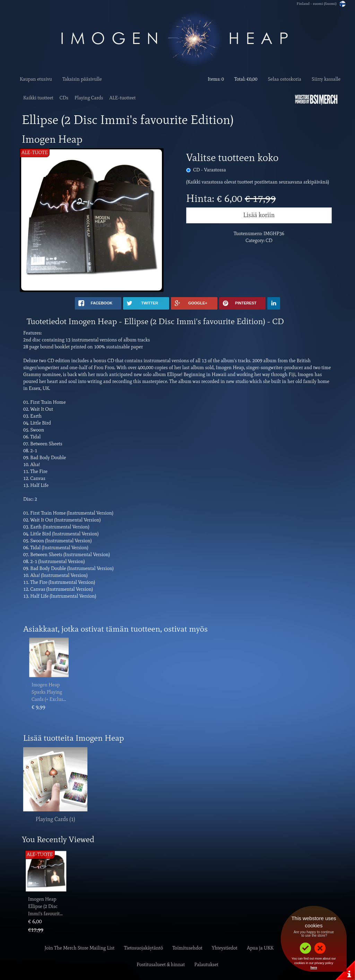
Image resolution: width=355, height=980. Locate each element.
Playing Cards (89, 98)
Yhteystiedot (225, 948)
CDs (64, 98)
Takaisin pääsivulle (82, 79)
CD (210, 170)
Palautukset (206, 965)
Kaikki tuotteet (38, 98)
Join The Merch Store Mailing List (79, 948)
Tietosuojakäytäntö (144, 948)
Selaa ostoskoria (284, 79)
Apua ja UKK (260, 948)
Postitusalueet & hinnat (161, 965)
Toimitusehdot (187, 948)
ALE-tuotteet (122, 98)
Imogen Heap (46, 685)
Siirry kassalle (326, 79)
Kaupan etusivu (36, 79)
